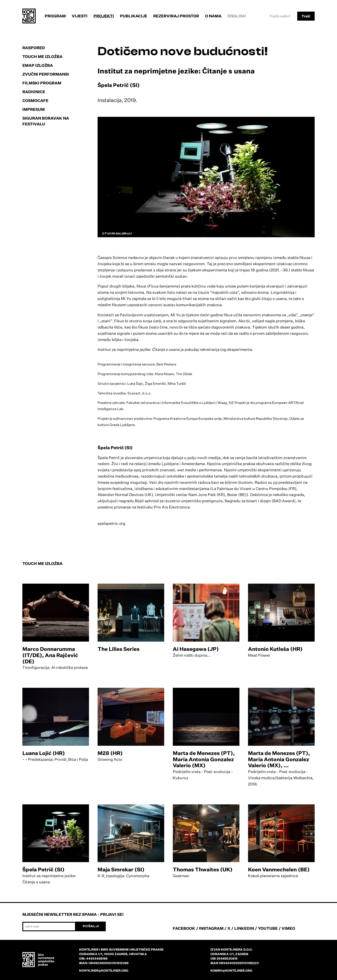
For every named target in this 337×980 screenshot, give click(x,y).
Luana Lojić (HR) (44, 753)
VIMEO (288, 928)
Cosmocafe (35, 100)
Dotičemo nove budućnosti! (183, 51)
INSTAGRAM (211, 928)
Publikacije (134, 16)
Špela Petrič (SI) (43, 869)
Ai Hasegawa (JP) (196, 649)
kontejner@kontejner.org (104, 970)
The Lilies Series (119, 649)
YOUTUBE (268, 928)
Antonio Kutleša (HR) (275, 649)
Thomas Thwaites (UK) (203, 869)
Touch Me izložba (42, 56)
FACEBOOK (184, 928)
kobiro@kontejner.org (231, 970)
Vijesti (80, 16)
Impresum (34, 109)
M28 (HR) (110, 753)
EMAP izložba (38, 65)
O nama (213, 16)
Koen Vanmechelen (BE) (279, 869)
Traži (306, 16)
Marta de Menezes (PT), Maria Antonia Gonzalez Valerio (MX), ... (279, 759)
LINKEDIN (244, 928)
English (237, 16)
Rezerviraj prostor (176, 16)
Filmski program (42, 83)
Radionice (34, 92)
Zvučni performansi (46, 74)
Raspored (34, 48)
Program (55, 16)
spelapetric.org (111, 523)
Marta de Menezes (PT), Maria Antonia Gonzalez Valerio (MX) (204, 759)
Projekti (104, 16)
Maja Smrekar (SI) (121, 869)
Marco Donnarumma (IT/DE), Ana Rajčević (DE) (50, 655)
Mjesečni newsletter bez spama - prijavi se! (73, 914)
